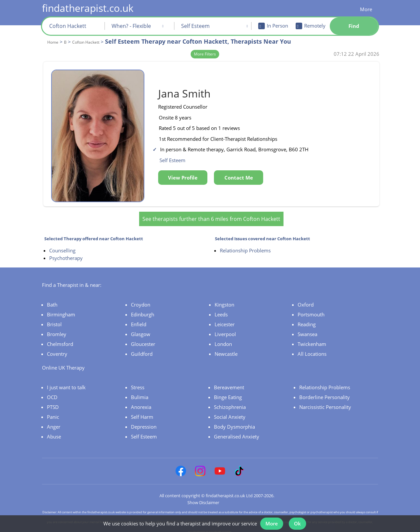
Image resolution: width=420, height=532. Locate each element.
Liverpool (225, 329)
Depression (144, 421)
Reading (307, 319)
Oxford (306, 299)
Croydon (141, 299)
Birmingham (61, 309)
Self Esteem (144, 431)
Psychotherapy (66, 252)
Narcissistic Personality (325, 401)
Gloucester (143, 338)
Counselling (62, 245)
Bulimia (140, 392)
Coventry (57, 348)
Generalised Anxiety (237, 431)
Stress (138, 382)
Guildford (142, 348)
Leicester (225, 319)
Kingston (224, 299)
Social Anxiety (230, 411)
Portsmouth (311, 309)
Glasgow (141, 329)
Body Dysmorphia (234, 421)
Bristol (54, 319)
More (366, 9)
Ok (299, 521)
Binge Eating (228, 392)
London (223, 338)
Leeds (221, 309)
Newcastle (226, 348)
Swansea (307, 329)
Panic (53, 411)
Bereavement (229, 382)
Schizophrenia (230, 401)
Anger (54, 421)
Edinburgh (143, 309)
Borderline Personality (325, 392)
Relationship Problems (245, 245)
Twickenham (312, 338)
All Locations (312, 348)
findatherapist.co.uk (88, 8)
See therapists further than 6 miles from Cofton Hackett (211, 213)
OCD (52, 392)
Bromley (57, 329)
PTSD (53, 401)
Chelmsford (60, 338)
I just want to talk (66, 382)
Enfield (139, 319)
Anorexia (141, 401)
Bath (52, 299)
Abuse (54, 431)
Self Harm (142, 411)
